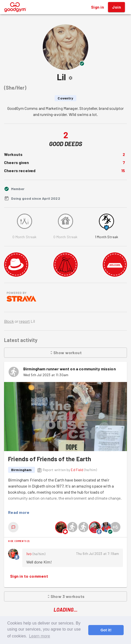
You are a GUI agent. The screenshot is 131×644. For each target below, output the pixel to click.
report (24, 321)
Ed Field (77, 470)
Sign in (97, 7)
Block (9, 321)
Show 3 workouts (65, 596)
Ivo (29, 554)
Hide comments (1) (19, 541)
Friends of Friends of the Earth (50, 459)
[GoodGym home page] (15, 6)
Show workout (65, 353)
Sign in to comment (29, 576)
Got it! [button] (106, 630)
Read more (19, 512)
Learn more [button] (40, 636)
